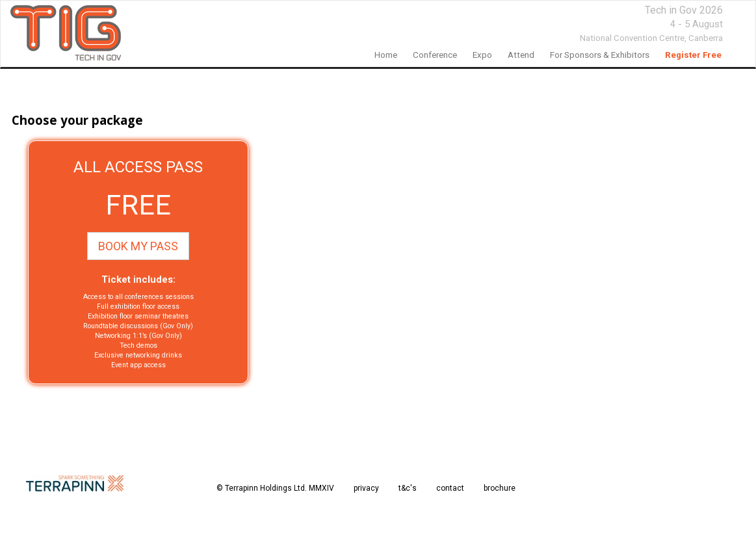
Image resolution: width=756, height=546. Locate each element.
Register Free (693, 55)
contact (450, 488)
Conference (435, 55)
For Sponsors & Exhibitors (600, 55)
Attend (521, 55)
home (386, 55)
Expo (482, 55)
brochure (500, 488)
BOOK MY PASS (138, 246)
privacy (366, 488)
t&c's (408, 488)
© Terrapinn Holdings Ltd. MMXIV (275, 488)
